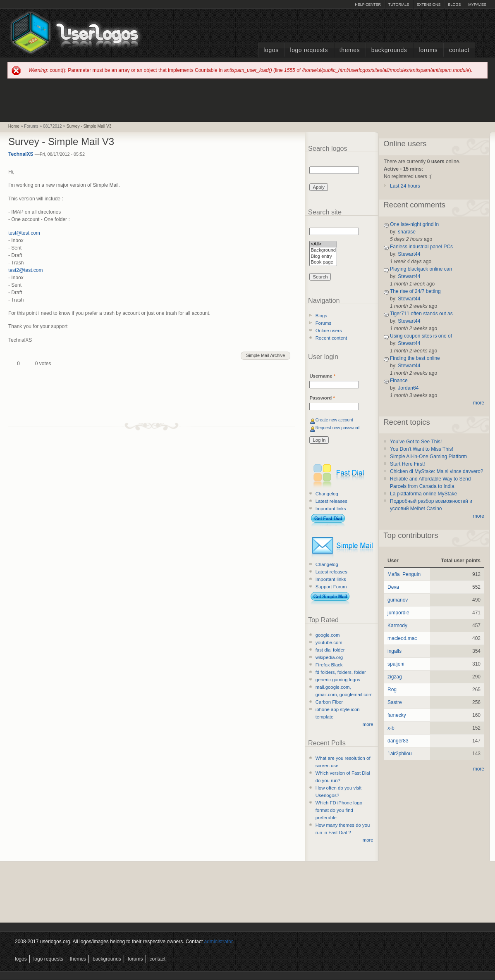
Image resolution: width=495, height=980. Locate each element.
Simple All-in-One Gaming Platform (428, 457)
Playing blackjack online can (421, 269)
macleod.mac (402, 638)
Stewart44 (409, 254)
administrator (219, 942)
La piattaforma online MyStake (423, 494)
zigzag (395, 677)
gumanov (398, 600)
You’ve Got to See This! (416, 442)
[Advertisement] (248, 100)
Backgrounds (389, 50)
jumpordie (398, 613)
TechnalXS (21, 154)
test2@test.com (26, 270)
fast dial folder (330, 650)
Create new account (334, 420)
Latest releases (331, 501)
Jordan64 (408, 388)
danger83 (398, 741)
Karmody (397, 626)
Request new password (338, 428)
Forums (428, 50)
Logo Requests (309, 50)
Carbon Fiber (329, 702)
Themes (350, 50)
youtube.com (329, 642)
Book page (323, 263)
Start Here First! (408, 464)
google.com (328, 635)
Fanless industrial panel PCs (421, 247)
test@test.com (24, 233)
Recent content (331, 338)
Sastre (395, 702)
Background (323, 251)
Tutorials (399, 5)
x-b (391, 728)
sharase (407, 232)
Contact (459, 50)
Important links (331, 509)
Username (322, 376)
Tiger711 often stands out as (421, 314)
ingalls (395, 651)
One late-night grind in (414, 224)
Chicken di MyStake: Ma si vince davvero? (436, 471)
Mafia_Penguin (404, 574)
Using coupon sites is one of (421, 336)
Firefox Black (329, 665)
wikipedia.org (329, 657)
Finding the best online (415, 358)
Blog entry (323, 257)
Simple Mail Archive (265, 355)
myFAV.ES (477, 5)
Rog (392, 690)
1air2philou (400, 754)
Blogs (454, 5)
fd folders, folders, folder (341, 672)
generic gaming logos (338, 680)
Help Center (368, 5)
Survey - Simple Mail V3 (89, 126)
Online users (329, 331)
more (368, 724)
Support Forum (331, 587)
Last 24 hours (405, 186)
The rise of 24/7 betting (415, 291)
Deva (393, 587)
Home (14, 126)
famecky (397, 715)
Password (322, 398)
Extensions (428, 5)
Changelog (327, 494)
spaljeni (396, 664)
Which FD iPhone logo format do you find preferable (339, 810)
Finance (399, 381)
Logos (271, 50)
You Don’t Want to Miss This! (422, 449)
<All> (323, 244)
